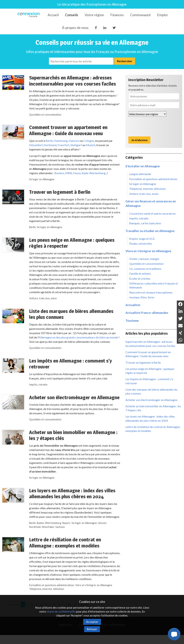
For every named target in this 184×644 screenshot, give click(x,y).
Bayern (66, 523)
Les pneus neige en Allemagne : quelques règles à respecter (72, 243)
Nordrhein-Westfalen (42, 527)
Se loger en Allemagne (42, 179)
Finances (117, 15)
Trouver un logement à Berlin (60, 192)
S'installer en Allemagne (143, 166)
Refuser (92, 629)
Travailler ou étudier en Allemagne (150, 231)
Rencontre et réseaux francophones (151, 292)
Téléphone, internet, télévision (47, 589)
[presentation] (156, 127)
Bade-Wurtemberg (94, 173)
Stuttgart (76, 145)
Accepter (92, 622)
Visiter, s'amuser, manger (144, 259)
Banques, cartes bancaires (145, 223)
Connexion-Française (29, 15)
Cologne (89, 141)
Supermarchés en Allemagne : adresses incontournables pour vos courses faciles (73, 81)
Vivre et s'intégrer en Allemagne (94, 585)
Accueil (53, 15)
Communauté (140, 15)
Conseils (72, 15)
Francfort (63, 145)
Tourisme (132, 321)
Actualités (133, 305)
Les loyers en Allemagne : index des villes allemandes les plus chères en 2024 (72, 494)
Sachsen (60, 527)
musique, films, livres (142, 297)
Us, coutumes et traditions (145, 269)
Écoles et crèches (140, 279)
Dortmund (50, 145)
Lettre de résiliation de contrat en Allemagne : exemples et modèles (65, 543)
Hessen (102, 523)
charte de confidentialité (61, 611)
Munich (91, 145)
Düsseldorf (36, 145)
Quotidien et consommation (45, 115)
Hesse (77, 173)
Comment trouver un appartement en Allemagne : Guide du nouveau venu (68, 130)
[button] (174, 634)
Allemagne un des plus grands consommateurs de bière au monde (78, 337)
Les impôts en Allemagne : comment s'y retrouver (71, 364)
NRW (68, 173)
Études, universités (141, 243)
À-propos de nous (75, 28)
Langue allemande (140, 174)
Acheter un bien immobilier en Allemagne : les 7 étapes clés (73, 435)
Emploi (162, 15)
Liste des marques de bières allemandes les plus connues (71, 314)
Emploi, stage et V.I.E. (142, 239)
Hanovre (74, 141)
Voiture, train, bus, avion (43, 298)
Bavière (59, 173)
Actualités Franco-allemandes (147, 313)
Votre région (94, 15)
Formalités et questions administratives (52, 585)
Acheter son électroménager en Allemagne (74, 397)
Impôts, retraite (38, 385)
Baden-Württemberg (49, 523)
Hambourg (61, 141)
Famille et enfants (140, 273)
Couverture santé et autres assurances (152, 213)
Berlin (49, 141)
